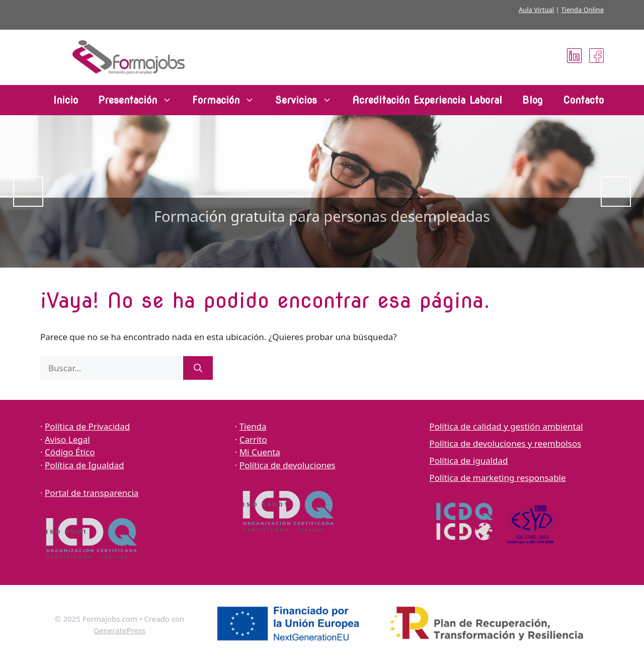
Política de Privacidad (87, 426)
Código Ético (70, 452)
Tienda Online (582, 10)
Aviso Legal (67, 439)
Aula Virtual (536, 10)
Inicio (66, 100)
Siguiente (616, 192)
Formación (228, 100)
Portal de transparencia (92, 493)
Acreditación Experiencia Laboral (427, 100)
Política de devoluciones (288, 465)
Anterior (28, 192)
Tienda (253, 426)
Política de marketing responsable (497, 478)
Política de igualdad (468, 461)
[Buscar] (198, 368)
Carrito (253, 439)
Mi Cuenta (260, 452)
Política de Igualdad (85, 465)
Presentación (140, 100)
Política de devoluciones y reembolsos (505, 443)
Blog (533, 100)
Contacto (583, 100)
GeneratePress (119, 630)
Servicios (308, 100)
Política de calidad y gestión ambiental (506, 426)
